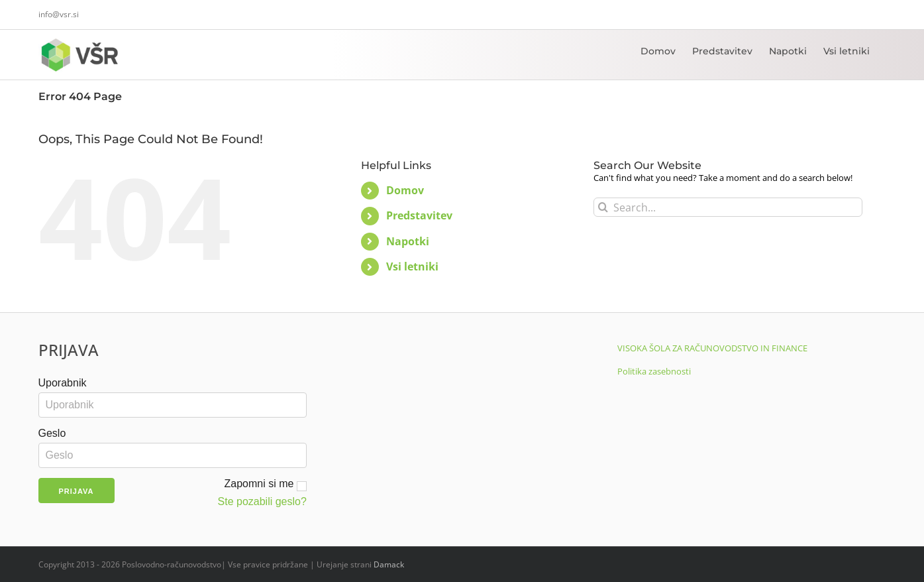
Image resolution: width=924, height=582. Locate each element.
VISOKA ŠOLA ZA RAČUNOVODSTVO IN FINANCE (712, 348)
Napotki (408, 241)
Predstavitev (419, 215)
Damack (389, 564)
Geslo (52, 433)
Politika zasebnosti (654, 371)
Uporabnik (63, 383)
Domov (405, 190)
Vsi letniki (412, 266)
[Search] (603, 207)
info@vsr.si (59, 14)
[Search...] (728, 207)
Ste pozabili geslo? (262, 501)
